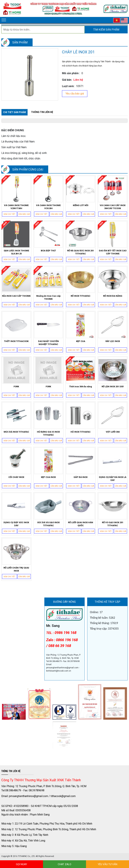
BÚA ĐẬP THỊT (48, 251)
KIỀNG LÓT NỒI (81, 205)
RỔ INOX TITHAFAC (81, 296)
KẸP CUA (81, 341)
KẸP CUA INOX (48, 477)
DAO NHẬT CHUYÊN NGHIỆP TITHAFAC (48, 343)
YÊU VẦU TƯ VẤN (107, 864)
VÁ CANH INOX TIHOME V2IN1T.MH (16, 207)
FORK (16, 387)
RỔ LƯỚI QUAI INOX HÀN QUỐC (81, 524)
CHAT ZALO (64, 864)
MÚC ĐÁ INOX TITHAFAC (16, 432)
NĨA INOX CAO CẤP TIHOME (16, 296)
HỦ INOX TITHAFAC (81, 432)
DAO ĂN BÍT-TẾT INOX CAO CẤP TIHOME (113, 252)
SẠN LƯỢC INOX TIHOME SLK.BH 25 (16, 252)
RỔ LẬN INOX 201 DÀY (113, 387)
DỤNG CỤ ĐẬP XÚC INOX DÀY (16, 524)
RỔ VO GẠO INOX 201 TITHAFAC (113, 524)
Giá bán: (67, 80)
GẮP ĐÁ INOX (81, 477)
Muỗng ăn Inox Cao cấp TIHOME (48, 297)
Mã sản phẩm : (71, 73)
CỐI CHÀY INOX (16, 477)
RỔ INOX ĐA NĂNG (113, 296)
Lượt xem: (68, 86)
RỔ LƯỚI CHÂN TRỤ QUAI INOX (16, 569)
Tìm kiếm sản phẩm (106, 30)
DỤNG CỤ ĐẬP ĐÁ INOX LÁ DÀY (113, 479)
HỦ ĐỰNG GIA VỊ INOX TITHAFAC (48, 433)
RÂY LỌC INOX (113, 341)
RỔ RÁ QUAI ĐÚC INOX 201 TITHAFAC (81, 252)
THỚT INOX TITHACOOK (16, 341)
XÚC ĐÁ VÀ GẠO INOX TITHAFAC (48, 524)
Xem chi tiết (9, 214)
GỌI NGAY (21, 864)
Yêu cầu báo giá (75, 94)
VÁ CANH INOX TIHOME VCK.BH (48, 207)
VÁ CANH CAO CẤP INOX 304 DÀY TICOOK (113, 207)
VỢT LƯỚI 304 (113, 432)
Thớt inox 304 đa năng (81, 387)
